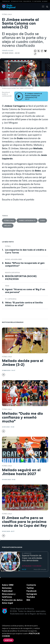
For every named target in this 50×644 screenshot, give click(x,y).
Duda (43, 220)
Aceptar (8, 640)
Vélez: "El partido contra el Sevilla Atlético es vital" (24, 304)
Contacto (31, 585)
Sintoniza (7, 588)
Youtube (31, 597)
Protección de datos (12, 600)
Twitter (30, 588)
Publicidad (7, 591)
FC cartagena (37, 1)
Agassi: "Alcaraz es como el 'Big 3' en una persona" (25, 291)
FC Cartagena (11, 299)
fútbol (8, 246)
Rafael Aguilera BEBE (13, 259)
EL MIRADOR (27, 553)
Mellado (8, 226)
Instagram (32, 594)
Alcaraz (45, 1)
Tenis (7, 286)
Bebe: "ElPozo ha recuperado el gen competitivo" (25, 264)
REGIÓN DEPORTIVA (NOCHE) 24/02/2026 (21, 278)
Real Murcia (27, 1)
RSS (28, 600)
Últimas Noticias (17, 1)
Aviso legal (7, 603)
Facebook (31, 591)
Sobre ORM (8, 585)
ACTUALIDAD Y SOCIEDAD (32, 566)
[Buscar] (46, 7)
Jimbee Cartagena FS (27, 220)
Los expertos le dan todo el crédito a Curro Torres (26, 251)
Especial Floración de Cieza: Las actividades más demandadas (32, 558)
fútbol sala (7, 14)
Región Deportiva (12, 273)
